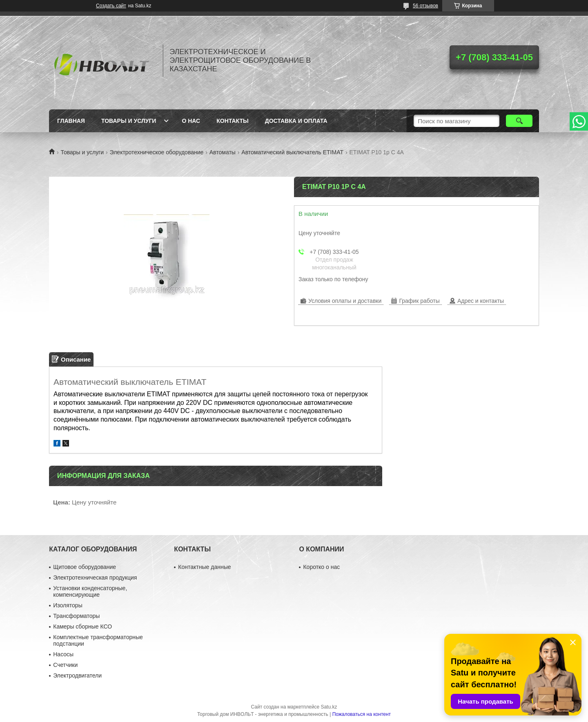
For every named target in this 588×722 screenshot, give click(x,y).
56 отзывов (425, 6)
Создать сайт (111, 6)
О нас (191, 121)
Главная (71, 121)
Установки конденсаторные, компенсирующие (90, 591)
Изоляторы (68, 605)
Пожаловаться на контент (362, 714)
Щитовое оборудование (85, 567)
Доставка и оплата (296, 121)
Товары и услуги (129, 121)
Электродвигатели (77, 675)
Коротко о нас (321, 567)
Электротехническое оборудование (157, 152)
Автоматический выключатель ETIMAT (292, 152)
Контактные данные (204, 567)
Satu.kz (329, 707)
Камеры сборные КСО (82, 626)
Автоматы (223, 152)
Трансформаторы (76, 616)
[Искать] (519, 121)
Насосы (63, 654)
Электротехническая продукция (95, 578)
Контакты (232, 121)
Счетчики (65, 665)
